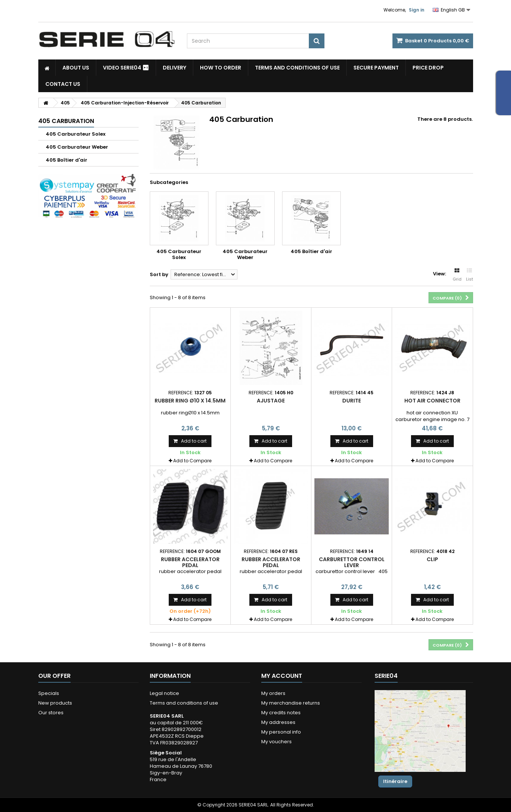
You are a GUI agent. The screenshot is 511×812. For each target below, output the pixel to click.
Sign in (417, 10)
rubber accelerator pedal (190, 562)
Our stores (51, 713)
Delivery (174, 68)
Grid (457, 275)
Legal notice (164, 693)
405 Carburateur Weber (77, 147)
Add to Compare (192, 461)
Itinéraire (395, 781)
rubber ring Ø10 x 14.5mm (190, 401)
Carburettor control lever (352, 562)
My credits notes (281, 713)
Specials (49, 693)
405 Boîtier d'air (67, 160)
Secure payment (376, 68)
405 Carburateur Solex (76, 134)
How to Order (221, 68)
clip (432, 559)
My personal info (281, 732)
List (470, 275)
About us (76, 68)
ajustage (271, 401)
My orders (273, 693)
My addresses (278, 722)
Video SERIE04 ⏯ (126, 68)
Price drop (428, 68)
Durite (352, 401)
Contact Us (63, 84)
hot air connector (432, 401)
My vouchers (276, 742)
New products (55, 703)
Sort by (159, 274)
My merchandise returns (291, 703)
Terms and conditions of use (297, 68)
